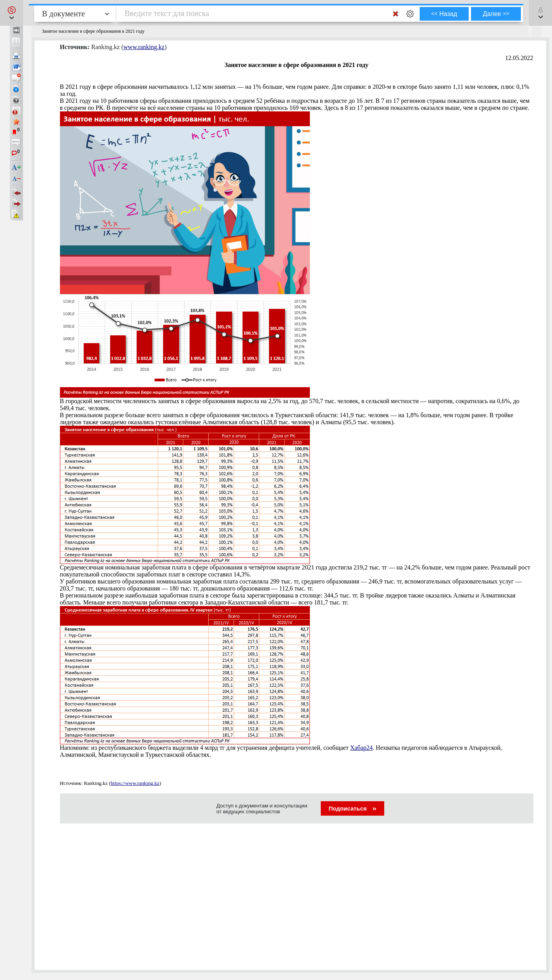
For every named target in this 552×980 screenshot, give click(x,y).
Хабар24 (361, 748)
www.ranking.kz (144, 47)
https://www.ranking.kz (135, 783)
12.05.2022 (519, 58)
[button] (11, 13)
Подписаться (352, 808)
